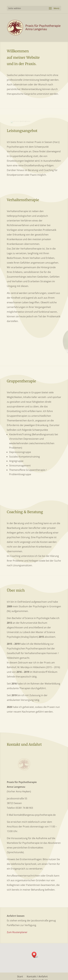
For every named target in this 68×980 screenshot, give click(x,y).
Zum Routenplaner (17, 932)
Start (20, 976)
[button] (35, 955)
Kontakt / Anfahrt (37, 976)
